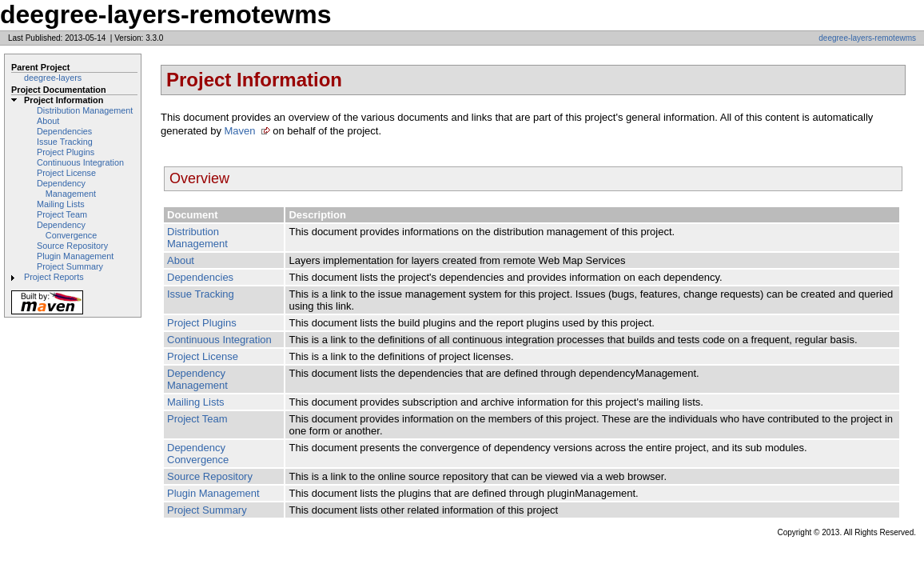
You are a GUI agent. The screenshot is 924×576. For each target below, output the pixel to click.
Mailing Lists (61, 204)
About (48, 121)
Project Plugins (66, 152)
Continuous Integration (80, 162)
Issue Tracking (65, 142)
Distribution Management (85, 110)
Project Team (62, 214)
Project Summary (70, 266)
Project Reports (54, 277)
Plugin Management (75, 256)
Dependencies (64, 131)
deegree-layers (53, 78)
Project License (66, 173)
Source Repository (72, 246)
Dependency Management (66, 188)
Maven (240, 131)
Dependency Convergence (67, 230)
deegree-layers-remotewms (867, 38)
